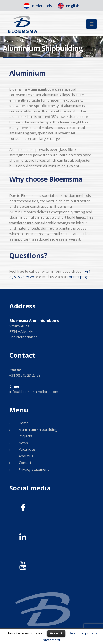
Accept (56, 633)
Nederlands (42, 6)
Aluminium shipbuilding (38, 429)
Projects (25, 436)
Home (9, 40)
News (23, 443)
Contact (25, 463)
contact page (78, 277)
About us (26, 456)
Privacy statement (34, 469)
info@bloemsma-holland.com (34, 392)
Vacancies (27, 449)
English (73, 6)
